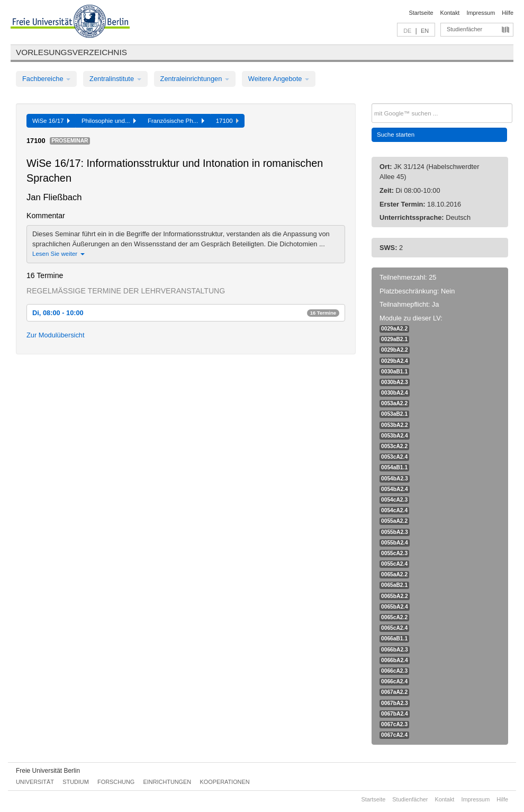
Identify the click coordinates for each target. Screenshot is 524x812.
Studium (76, 782)
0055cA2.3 (394, 553)
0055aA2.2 (394, 521)
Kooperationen (225, 782)
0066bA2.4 (395, 660)
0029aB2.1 (394, 339)
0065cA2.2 (394, 617)
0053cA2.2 (394, 446)
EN (425, 31)
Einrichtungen (168, 782)
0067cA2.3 (394, 724)
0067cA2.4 (394, 735)
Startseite (421, 13)
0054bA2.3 (395, 479)
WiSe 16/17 (51, 121)
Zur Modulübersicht (56, 335)
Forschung (116, 782)
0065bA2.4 (395, 607)
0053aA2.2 (394, 403)
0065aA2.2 (394, 574)
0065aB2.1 (394, 585)
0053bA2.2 (395, 425)
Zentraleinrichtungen (195, 79)
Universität (35, 782)
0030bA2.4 (395, 393)
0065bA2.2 (395, 596)
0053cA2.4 (394, 457)
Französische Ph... (176, 121)
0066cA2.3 (394, 671)
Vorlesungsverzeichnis (71, 52)
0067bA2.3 (395, 703)
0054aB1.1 (394, 467)
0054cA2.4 (394, 510)
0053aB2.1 (394, 414)
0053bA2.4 (395, 436)
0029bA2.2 (395, 350)
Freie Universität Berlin (48, 771)
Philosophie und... (109, 121)
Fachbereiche (46, 79)
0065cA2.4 (394, 628)
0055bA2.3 (395, 532)
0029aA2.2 (394, 329)
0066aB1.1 (394, 639)
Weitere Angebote (279, 79)
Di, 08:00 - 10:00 (186, 313)
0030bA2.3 (395, 382)
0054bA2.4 (395, 489)
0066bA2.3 (395, 650)
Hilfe (508, 13)
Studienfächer (464, 29)
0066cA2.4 (394, 681)
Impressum (481, 13)
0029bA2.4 (395, 361)
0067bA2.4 (395, 714)
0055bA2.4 (395, 543)
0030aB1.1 (394, 372)
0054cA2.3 (394, 500)
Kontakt (450, 13)
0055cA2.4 (394, 564)
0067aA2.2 (394, 692)
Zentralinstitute (115, 79)
